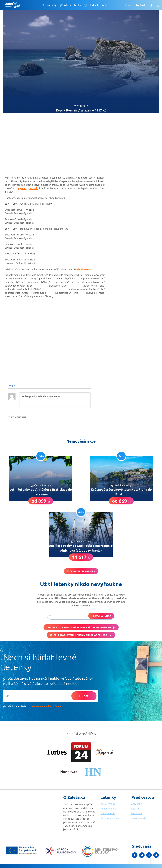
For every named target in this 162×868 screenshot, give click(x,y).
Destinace (137, 813)
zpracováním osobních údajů (45, 706)
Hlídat (84, 696)
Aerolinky (136, 804)
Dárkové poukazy (110, 818)
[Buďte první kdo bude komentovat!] (55, 400)
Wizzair (34, 188)
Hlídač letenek (96, 5)
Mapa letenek (108, 813)
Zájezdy (49, 5)
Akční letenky (70, 5)
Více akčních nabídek (81, 571)
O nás (129, 5)
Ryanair (22, 188)
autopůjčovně (83, 269)
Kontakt (140, 5)
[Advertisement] (81, 142)
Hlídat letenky (101, 616)
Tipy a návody (139, 818)
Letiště (135, 808)
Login (12, 385)
